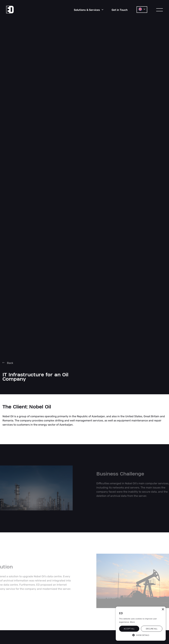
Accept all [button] (129, 629)
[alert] (141, 624)
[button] (141, 635)
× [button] (163, 609)
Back (8, 363)
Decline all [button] (152, 629)
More (132, 622)
